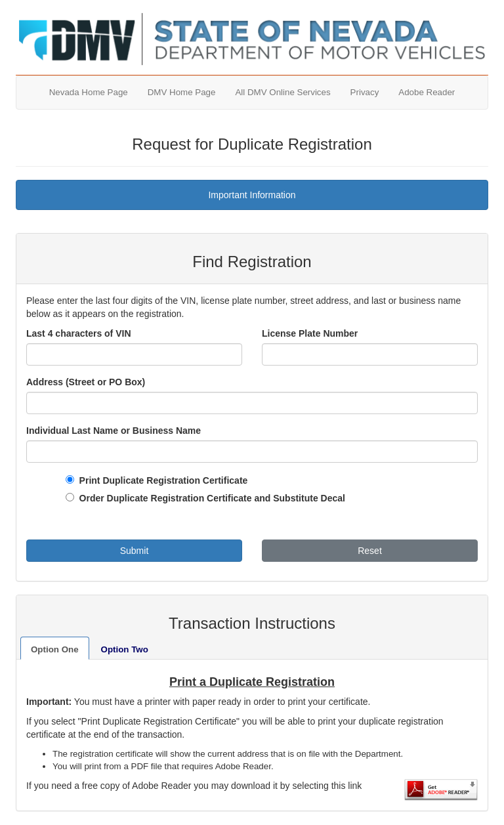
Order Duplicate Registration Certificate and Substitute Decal (210, 498)
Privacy (365, 92)
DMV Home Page (182, 92)
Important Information (252, 195)
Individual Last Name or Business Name (114, 431)
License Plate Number (310, 333)
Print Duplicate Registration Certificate (161, 480)
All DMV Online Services (283, 92)
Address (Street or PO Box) (86, 382)
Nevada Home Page (89, 92)
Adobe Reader (427, 92)
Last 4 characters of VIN (79, 333)
